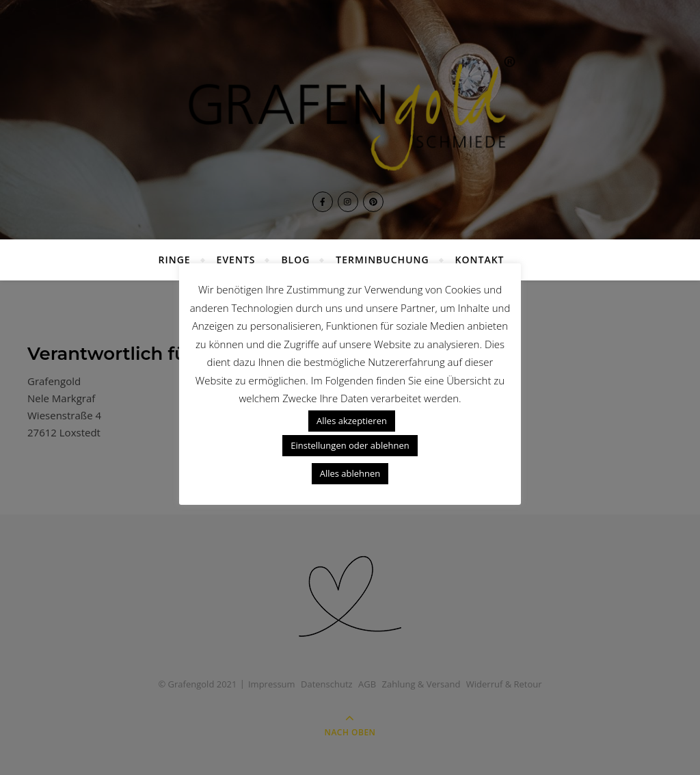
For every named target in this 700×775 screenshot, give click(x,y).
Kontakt (480, 260)
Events (236, 260)
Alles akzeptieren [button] (352, 421)
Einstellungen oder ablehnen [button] (350, 445)
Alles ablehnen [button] (350, 473)
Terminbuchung (382, 260)
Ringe (175, 260)
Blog (295, 260)
